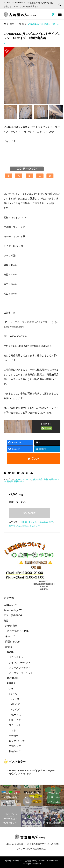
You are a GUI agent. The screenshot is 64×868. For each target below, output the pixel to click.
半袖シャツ (15, 746)
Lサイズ (15, 699)
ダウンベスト (16, 657)
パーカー (14, 736)
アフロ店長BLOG (13, 615)
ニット (12, 730)
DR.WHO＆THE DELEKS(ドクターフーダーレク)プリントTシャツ (31, 772)
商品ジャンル (15, 526)
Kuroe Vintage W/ (13, 610)
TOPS (19, 479)
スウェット (15, 725)
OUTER (11, 652)
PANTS (11, 683)
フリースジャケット (20, 668)
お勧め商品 (37, 479)
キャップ (10, 636)
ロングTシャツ (17, 741)
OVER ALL (13, 678)
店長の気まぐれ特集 (18, 631)
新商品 (10, 481)
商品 (46, 479)
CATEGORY (10, 605)
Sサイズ (15, 709)
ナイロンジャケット (20, 662)
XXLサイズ (15, 720)
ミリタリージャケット (21, 673)
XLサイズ (27, 479)
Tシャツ (13, 694)
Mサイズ (15, 704)
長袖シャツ (19, 481)
